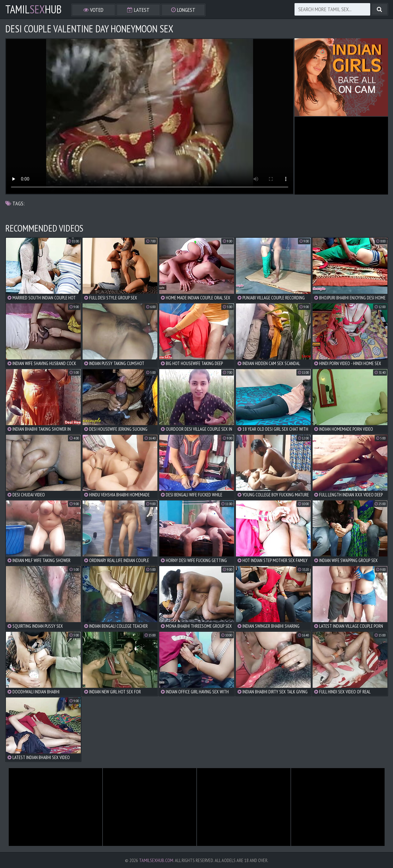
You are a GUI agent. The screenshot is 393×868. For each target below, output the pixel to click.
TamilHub (34, 9)
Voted (93, 10)
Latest (138, 10)
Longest (183, 10)
